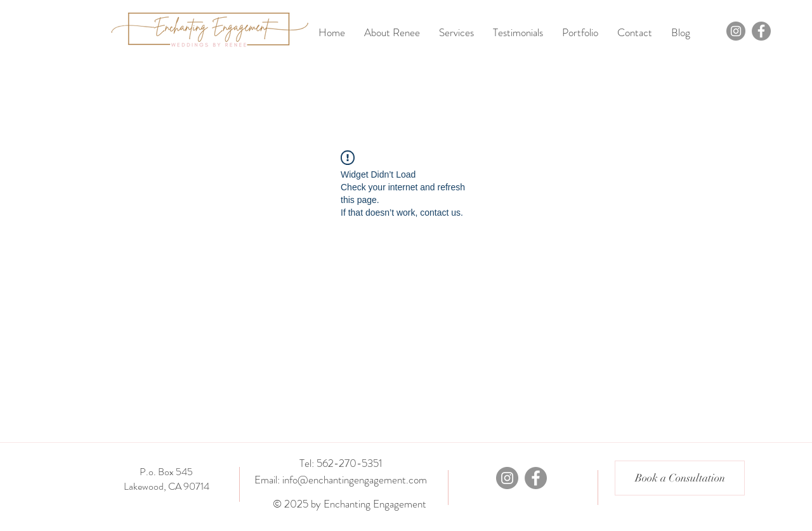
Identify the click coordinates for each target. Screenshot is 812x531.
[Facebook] (761, 31)
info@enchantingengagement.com (355, 480)
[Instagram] (736, 31)
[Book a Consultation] (680, 478)
